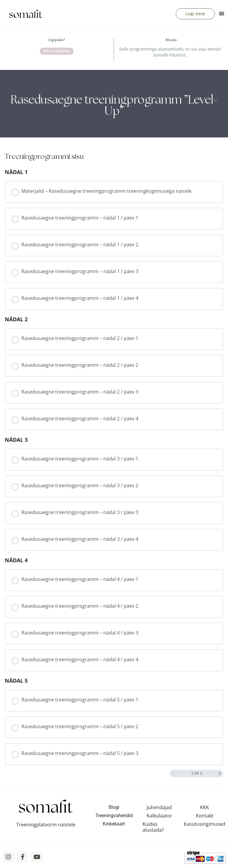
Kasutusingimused (205, 824)
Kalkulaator (159, 816)
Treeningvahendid (114, 816)
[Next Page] (220, 774)
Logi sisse (195, 14)
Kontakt (205, 816)
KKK (205, 808)
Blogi (114, 807)
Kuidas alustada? (153, 827)
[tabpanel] (114, 104)
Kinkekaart (114, 824)
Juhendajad (159, 808)
